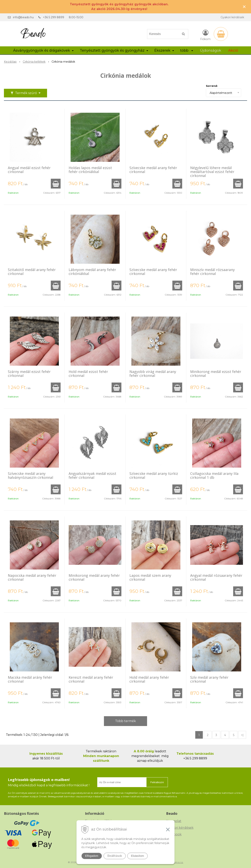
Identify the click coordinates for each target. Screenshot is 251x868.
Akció (233, 50)
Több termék (125, 721)
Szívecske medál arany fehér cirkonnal (153, 170)
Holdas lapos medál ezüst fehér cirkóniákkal (90, 170)
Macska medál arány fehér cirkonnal (30, 679)
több (187, 50)
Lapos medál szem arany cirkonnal (150, 577)
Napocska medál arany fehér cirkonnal (32, 577)
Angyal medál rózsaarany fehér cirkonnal (216, 577)
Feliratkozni (157, 782)
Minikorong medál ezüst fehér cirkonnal (216, 374)
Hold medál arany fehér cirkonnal (149, 679)
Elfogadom (92, 856)
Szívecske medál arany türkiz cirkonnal (154, 475)
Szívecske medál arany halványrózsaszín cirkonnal (30, 475)
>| (242, 735)
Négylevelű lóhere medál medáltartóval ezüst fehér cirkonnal (212, 172)
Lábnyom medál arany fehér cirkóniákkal (92, 272)
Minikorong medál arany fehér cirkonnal (94, 577)
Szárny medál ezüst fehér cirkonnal (29, 374)
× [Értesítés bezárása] (244, 7)
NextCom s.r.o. (175, 862)
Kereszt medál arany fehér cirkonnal (91, 679)
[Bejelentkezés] (205, 35)
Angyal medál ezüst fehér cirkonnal (29, 170)
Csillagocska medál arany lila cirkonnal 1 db (214, 475)
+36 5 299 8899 (54, 17)
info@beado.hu (23, 17)
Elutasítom (137, 856)
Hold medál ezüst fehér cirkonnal (88, 374)
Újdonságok (211, 50)
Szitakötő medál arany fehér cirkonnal (32, 272)
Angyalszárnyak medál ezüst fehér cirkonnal (92, 475)
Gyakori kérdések (232, 17)
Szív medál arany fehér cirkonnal (209, 679)
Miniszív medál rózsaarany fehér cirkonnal (212, 272)
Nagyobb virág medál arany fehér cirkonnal (153, 374)
